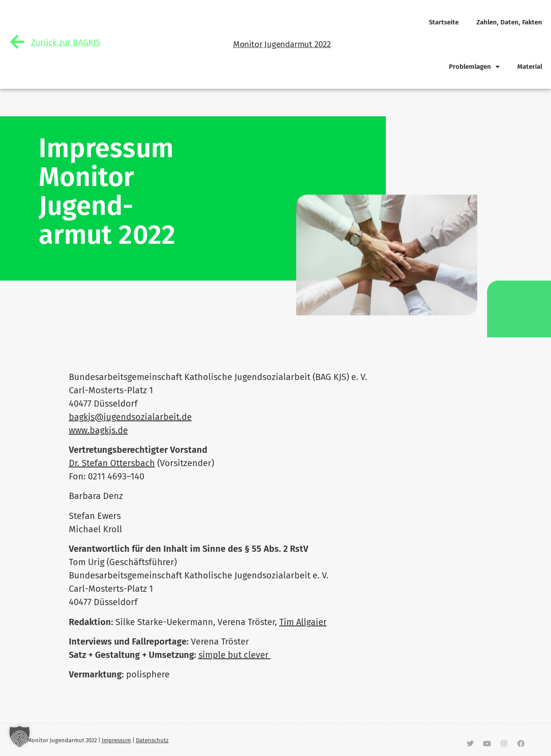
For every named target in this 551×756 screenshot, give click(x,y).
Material (530, 67)
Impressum (116, 740)
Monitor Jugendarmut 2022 (282, 44)
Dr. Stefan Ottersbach (112, 463)
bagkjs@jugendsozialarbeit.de (130, 417)
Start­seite (444, 22)
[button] (20, 736)
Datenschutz (152, 740)
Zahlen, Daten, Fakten (509, 22)
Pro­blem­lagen (474, 67)
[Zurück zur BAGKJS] (17, 42)
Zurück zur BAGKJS (66, 43)
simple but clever (235, 655)
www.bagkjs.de (98, 430)
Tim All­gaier (303, 622)
